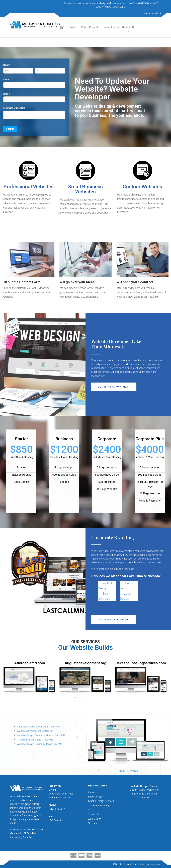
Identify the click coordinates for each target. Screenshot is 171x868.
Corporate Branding (99, 805)
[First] (18, 71)
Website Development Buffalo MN (35, 731)
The (29, 829)
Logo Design (95, 797)
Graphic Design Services (101, 801)
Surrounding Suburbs (21, 837)
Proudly (14, 829)
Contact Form (111, 27)
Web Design (95, 819)
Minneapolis (16, 833)
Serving (22, 829)
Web (83, 27)
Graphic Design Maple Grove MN (35, 740)
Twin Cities (38, 829)
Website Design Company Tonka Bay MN (39, 744)
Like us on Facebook (151, 13)
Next (122, 771)
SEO (90, 810)
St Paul (28, 833)
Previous (132, 771)
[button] (114, 387)
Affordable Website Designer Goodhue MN (40, 727)
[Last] (50, 71)
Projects (94, 27)
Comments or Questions (14, 108)
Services (72, 27)
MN (34, 833)
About (91, 792)
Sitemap (92, 823)
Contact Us (129, 27)
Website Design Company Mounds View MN (41, 735)
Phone (11, 79)
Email (11, 94)
